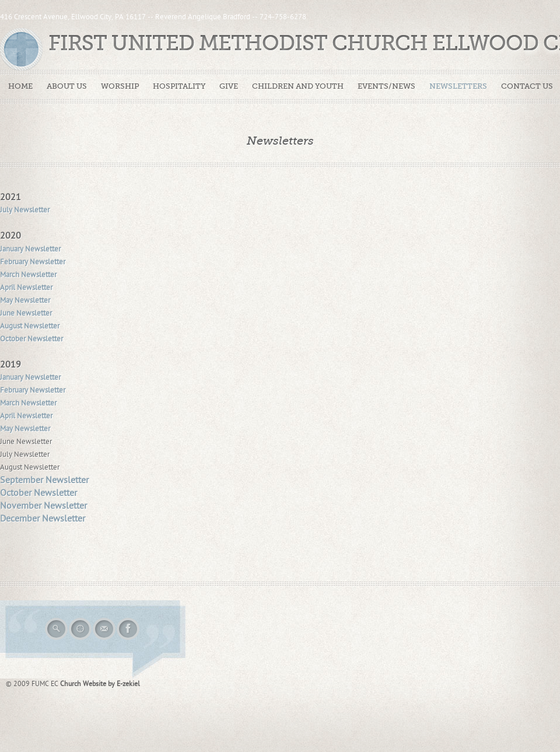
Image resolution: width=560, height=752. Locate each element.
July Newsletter (25, 210)
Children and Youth (298, 86)
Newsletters (458, 86)
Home (20, 86)
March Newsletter (28, 275)
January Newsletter (30, 249)
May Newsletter (25, 300)
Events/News (386, 86)
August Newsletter (30, 326)
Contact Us (527, 86)
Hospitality (179, 86)
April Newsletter (26, 288)
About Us (67, 86)
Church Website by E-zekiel (100, 684)
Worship (120, 86)
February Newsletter (33, 262)
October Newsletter (32, 339)
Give (229, 86)
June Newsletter (26, 313)
